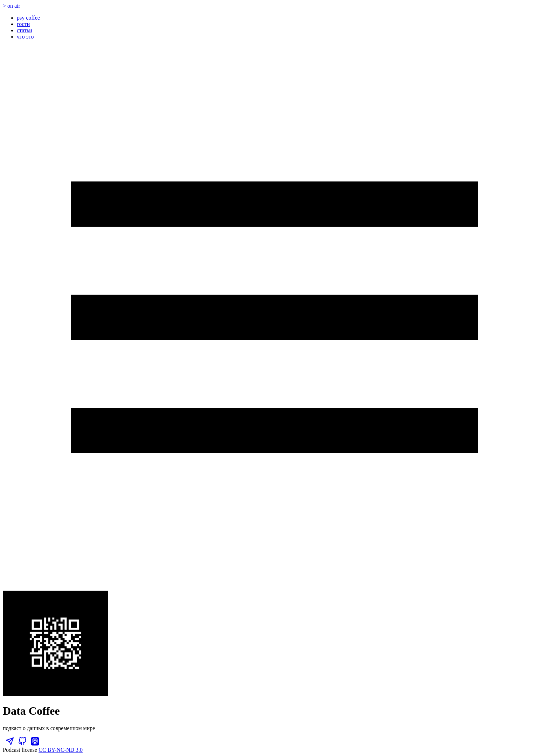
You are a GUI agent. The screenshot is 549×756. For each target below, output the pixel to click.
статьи (25, 30)
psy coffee (28, 18)
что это (25, 37)
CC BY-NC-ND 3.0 (61, 750)
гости (23, 24)
